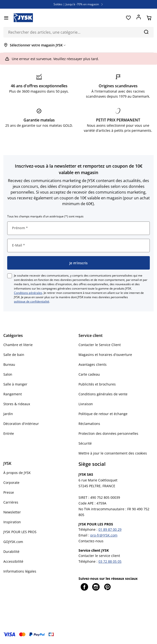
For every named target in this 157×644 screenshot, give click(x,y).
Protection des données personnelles (108, 433)
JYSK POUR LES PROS (20, 532)
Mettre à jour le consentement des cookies (113, 453)
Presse (9, 492)
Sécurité (85, 443)
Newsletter (12, 512)
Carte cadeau (89, 374)
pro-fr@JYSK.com (104, 535)
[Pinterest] (107, 587)
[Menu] (6, 18)
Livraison (86, 404)
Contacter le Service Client (100, 345)
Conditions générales (28, 293)
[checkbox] (10, 276)
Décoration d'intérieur (21, 424)
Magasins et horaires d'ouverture (105, 355)
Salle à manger (15, 384)
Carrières (11, 502)
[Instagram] (96, 587)
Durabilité (11, 552)
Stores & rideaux (17, 404)
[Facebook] (84, 587)
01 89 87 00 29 (110, 529)
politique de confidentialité (32, 301)
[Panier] (149, 18)
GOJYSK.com (13, 542)
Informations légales (20, 571)
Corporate (11, 483)
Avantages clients (93, 364)
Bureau (9, 364)
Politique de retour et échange (103, 414)
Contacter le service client (99, 556)
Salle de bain (14, 355)
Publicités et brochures (97, 384)
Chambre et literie (18, 345)
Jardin (8, 414)
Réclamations (89, 424)
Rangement (13, 394)
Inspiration (12, 522)
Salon (8, 374)
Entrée (9, 433)
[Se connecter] (139, 18)
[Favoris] (128, 18)
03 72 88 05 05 (110, 561)
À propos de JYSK (17, 473)
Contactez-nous (91, 541)
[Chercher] (146, 32)
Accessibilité (13, 561)
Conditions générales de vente (103, 394)
